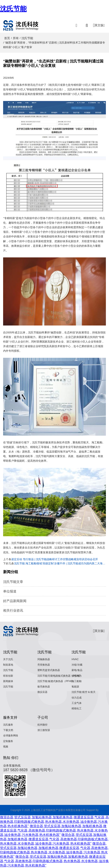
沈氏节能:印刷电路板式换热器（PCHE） (62, 676)
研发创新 (9, 676)
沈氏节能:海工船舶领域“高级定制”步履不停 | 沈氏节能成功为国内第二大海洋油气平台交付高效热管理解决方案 (60, 563)
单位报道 (10, 591)
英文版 (99, 25)
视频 (6, 747)
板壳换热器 (44, 687)
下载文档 (9, 730)
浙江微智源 (44, 730)
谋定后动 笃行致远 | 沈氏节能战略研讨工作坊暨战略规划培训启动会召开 (55, 559)
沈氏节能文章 (13, 582)
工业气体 (77, 703)
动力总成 (77, 698)
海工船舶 (77, 681)
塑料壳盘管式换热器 (50, 670)
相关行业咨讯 (13, 610)
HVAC (75, 659)
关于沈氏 (9, 659)
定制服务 (9, 741)
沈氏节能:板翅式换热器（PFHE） (58, 681)
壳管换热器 (44, 665)
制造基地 (9, 665)
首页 (7, 38)
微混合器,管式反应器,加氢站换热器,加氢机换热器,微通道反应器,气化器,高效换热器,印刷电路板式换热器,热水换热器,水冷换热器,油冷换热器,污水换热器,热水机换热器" (54, 822)
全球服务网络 (11, 736)
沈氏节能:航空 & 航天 (84, 692)
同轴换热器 (44, 659)
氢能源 (76, 687)
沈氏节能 (13, 9)
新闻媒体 (9, 681)
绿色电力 (77, 676)
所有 (16, 38)
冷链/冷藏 (77, 665)
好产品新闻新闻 (15, 601)
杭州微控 (43, 725)
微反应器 (43, 692)
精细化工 (77, 709)
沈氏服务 (9, 725)
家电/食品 (77, 670)
